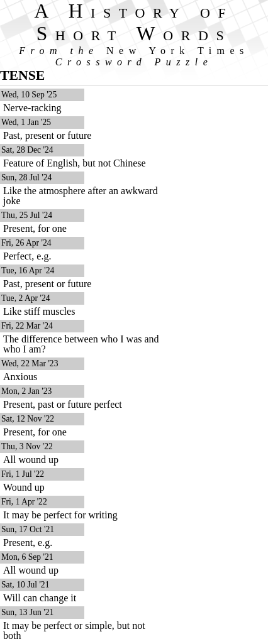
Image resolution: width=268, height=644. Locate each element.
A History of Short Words (134, 22)
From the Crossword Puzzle (134, 56)
